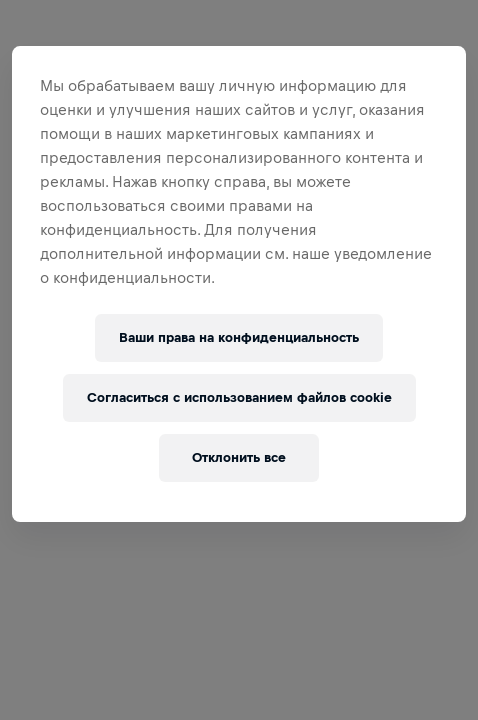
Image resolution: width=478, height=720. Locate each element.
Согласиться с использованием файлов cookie (239, 397)
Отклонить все (239, 457)
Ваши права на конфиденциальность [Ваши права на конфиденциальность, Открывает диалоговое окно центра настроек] (239, 337)
